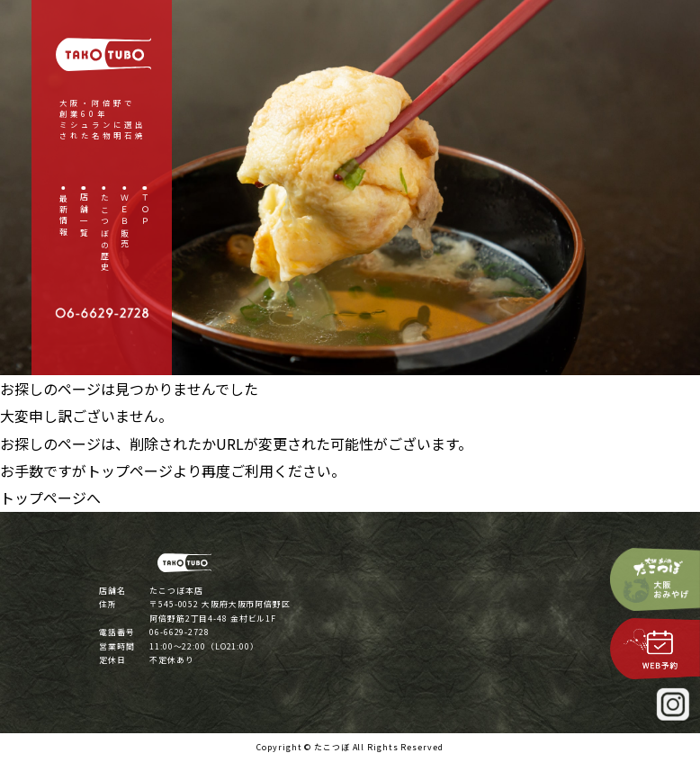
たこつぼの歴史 (104, 234)
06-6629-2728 (179, 632)
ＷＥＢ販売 (125, 223)
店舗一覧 (83, 217)
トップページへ (50, 498)
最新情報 (63, 217)
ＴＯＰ (145, 211)
